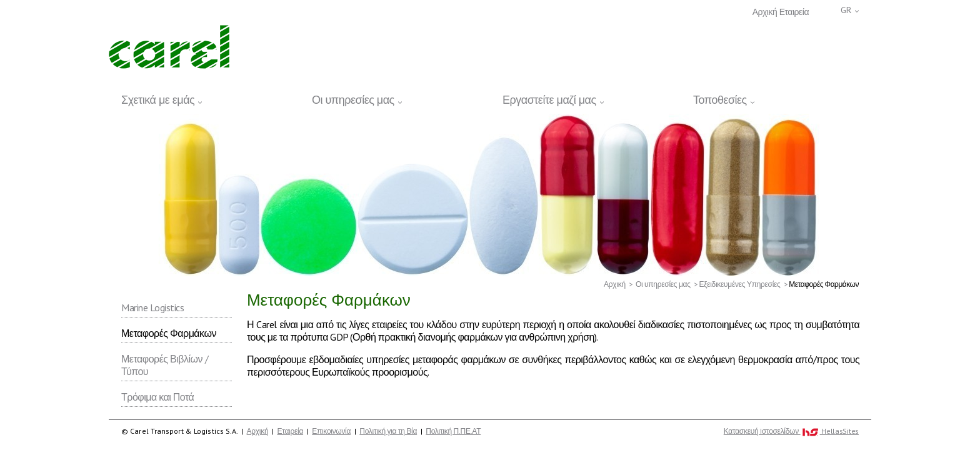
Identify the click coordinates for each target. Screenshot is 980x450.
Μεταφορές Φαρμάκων (169, 333)
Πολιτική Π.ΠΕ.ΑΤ (453, 431)
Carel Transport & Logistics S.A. (169, 47)
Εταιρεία (794, 12)
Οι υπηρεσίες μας (663, 284)
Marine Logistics (152, 307)
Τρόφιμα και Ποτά (157, 397)
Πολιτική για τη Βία (388, 431)
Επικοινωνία (331, 431)
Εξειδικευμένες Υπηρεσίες (739, 284)
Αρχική (765, 12)
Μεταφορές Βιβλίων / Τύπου (165, 365)
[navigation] (490, 98)
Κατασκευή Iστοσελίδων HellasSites (791, 431)
